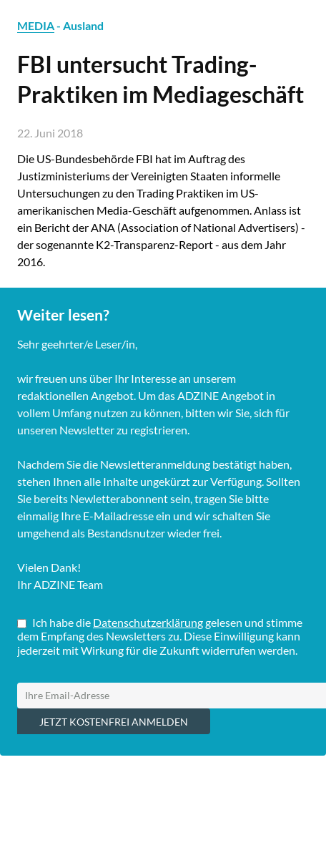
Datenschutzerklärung (148, 622)
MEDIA (36, 25)
